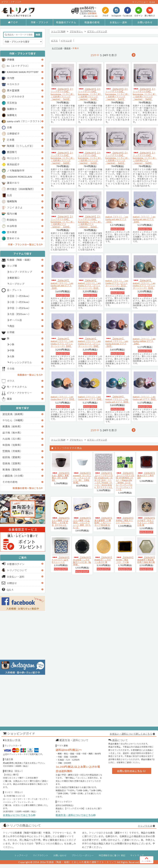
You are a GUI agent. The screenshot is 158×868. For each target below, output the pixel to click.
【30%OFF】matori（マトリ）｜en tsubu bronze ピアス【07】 (117, 342)
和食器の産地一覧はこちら (28, 488)
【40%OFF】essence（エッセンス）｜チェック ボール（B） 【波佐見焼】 (82, 478)
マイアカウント (41, 855)
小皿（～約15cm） (20, 302)
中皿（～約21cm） (20, 308)
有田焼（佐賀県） (12, 445)
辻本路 (11, 140)
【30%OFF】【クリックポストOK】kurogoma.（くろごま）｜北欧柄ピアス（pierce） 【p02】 (90, 222)
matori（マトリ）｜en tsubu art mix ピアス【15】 (117, 219)
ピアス (54, 41)
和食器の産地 (92, 22)
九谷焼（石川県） (12, 439)
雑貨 (9, 399)
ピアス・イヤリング (97, 31)
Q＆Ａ (8, 589)
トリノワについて (17, 570)
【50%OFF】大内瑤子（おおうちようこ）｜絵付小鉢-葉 (146, 522)
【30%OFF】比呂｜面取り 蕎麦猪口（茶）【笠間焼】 (61, 477)
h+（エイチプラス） (18, 66)
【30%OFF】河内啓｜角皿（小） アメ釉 (125, 560)
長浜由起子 (13, 164)
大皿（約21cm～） (20, 314)
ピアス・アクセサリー (19, 393)
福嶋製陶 (12, 201)
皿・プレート (14, 290)
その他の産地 (10, 482)
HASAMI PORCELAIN (20, 177)
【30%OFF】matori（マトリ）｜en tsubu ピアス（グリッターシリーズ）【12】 (89, 284)
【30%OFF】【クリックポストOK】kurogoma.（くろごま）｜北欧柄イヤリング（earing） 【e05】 (145, 94)
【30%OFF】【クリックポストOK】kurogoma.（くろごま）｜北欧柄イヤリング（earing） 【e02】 (90, 158)
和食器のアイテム (66, 22)
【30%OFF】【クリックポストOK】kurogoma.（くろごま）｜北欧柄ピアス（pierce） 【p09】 (145, 158)
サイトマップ (137, 855)
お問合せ (9, 583)
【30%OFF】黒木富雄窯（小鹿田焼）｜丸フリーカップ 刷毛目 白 (103, 522)
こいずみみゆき (16, 97)
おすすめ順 (57, 48)
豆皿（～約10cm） (20, 296)
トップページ (21, 855)
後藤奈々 (12, 109)
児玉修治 (12, 103)
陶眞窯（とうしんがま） (21, 146)
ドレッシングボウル (21, 362)
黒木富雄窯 (13, 90)
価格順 (67, 48)
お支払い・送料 (119, 22)
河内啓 (11, 78)
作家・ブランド (40, 22)
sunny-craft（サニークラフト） (25, 121)
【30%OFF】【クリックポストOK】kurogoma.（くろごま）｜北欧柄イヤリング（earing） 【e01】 (117, 158)
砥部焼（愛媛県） (12, 457)
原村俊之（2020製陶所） (21, 189)
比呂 (9, 195)
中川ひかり (13, 158)
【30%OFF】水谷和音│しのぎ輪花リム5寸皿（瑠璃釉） (82, 561)
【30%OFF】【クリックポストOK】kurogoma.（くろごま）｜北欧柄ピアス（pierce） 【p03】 (63, 222)
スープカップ (17, 284)
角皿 (12, 326)
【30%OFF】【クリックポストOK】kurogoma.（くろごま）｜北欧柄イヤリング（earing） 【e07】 (117, 94)
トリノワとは (139, 2)
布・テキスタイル (17, 387)
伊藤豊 (11, 60)
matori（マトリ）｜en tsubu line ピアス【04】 (90, 398)
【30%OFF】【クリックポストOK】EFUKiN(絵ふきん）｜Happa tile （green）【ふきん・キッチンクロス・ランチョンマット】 (125, 481)
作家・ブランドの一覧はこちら (25, 244)
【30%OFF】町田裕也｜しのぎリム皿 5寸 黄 (103, 560)
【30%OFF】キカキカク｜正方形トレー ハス (61, 560)
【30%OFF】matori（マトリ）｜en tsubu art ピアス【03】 (117, 399)
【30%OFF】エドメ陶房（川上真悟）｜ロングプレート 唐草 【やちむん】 (82, 523)
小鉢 (12, 344)
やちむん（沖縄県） (14, 420)
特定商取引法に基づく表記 (112, 855)
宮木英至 (12, 232)
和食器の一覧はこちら (30, 375)
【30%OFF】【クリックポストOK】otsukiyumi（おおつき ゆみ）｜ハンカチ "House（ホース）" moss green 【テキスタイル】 (104, 480)
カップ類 (12, 266)
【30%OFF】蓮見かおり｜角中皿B (146, 475)
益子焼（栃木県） (12, 433)
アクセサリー (76, 31)
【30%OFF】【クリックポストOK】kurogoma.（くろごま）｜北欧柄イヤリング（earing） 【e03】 (63, 158)
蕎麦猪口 (15, 278)
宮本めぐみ (13, 238)
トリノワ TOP (58, 31)
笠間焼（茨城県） (12, 451)
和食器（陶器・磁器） (19, 260)
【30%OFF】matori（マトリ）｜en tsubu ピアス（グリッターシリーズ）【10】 (144, 284)
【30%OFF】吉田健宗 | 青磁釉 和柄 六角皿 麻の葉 (146, 560)
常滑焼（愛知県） (12, 470)
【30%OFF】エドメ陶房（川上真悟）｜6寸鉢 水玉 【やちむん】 (61, 522)
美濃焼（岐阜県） (12, 426)
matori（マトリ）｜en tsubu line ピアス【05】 (63, 398)
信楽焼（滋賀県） (12, 463)
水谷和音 (12, 226)
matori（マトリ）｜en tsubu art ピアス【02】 (145, 398)
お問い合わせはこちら (131, 771)
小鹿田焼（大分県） (14, 476)
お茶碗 (11, 332)
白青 (9, 127)
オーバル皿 (16, 320)
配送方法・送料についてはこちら (76, 815)
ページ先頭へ (147, 859)
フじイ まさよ (15, 207)
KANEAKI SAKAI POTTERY (23, 72)
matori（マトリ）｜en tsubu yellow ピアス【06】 (144, 341)
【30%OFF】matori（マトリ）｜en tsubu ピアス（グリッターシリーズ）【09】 (62, 342)
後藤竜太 (12, 115)
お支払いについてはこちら (19, 815)
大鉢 (12, 356)
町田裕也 (12, 220)
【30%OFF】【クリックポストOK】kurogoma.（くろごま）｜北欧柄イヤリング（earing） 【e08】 (90, 94)
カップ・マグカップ (21, 272)
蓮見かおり (13, 183)
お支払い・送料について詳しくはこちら (131, 734)
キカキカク (13, 84)
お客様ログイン (13, 564)
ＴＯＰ (13, 22)
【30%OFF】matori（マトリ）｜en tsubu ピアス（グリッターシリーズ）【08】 (89, 342)
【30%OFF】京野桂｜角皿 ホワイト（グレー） (125, 520)
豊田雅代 (12, 152)
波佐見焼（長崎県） (14, 414)
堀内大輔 (12, 214)
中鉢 (12, 350)
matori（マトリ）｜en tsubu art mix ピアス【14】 (144, 219)
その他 (11, 369)
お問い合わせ (145, 22)
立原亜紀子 (13, 134)
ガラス (11, 381)
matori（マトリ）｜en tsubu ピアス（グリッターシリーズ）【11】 (117, 283)
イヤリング (66, 41)
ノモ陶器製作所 (16, 170)
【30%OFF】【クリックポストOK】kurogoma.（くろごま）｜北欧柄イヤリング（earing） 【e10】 (63, 94)
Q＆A (152, 2)
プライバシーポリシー (83, 855)
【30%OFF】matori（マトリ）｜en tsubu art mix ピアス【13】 (62, 284)
